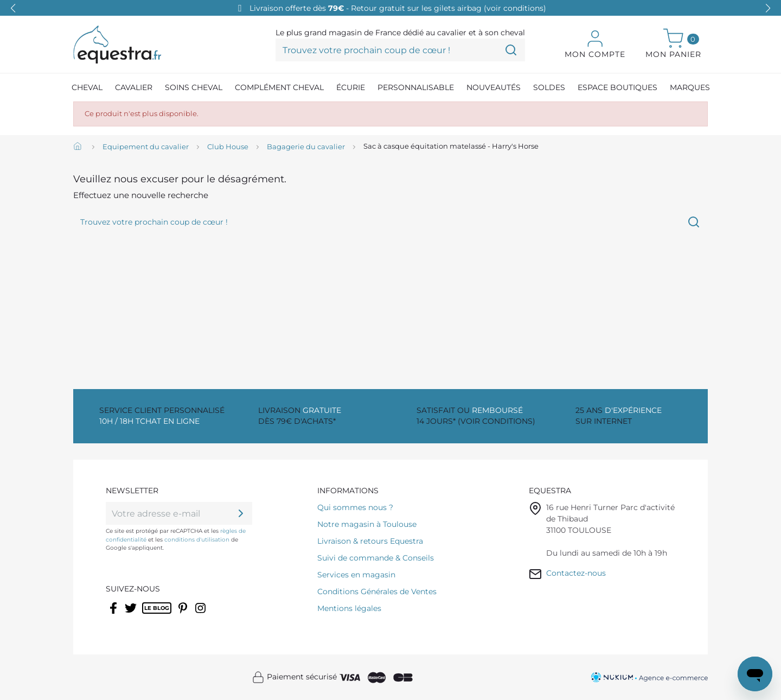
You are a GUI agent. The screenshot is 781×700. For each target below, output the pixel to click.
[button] (768, 8)
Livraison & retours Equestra (370, 541)
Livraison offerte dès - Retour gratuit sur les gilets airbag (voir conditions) (398, 8)
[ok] (241, 513)
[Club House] (228, 147)
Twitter (132, 615)
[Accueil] (79, 147)
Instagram (201, 615)
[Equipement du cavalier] (146, 147)
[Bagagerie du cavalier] (306, 147)
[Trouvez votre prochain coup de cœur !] (400, 50)
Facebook (114, 615)
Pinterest (184, 615)
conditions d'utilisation (197, 540)
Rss (148, 615)
